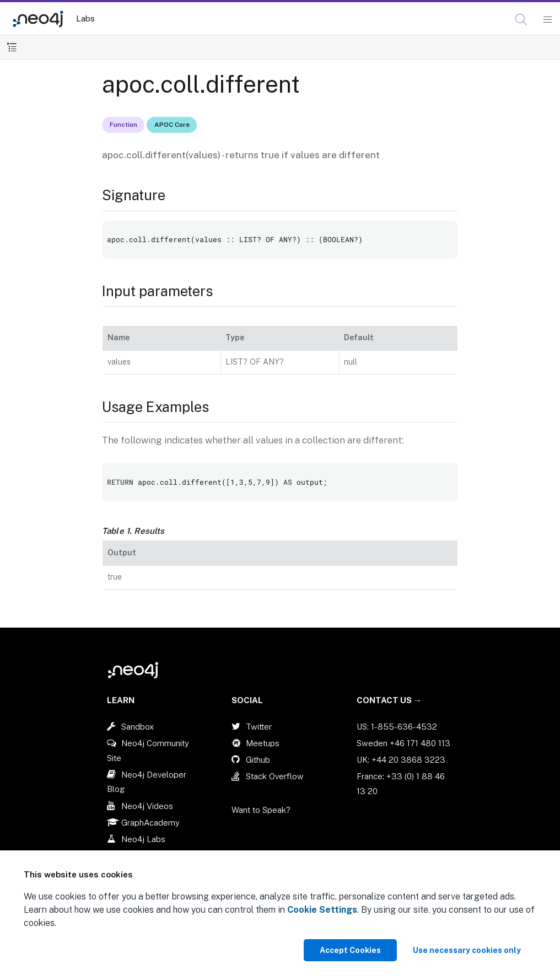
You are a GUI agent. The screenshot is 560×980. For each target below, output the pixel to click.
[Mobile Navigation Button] (547, 20)
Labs (85, 18)
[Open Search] (522, 20)
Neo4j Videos (147, 806)
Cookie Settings (322, 910)
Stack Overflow (275, 776)
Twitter (259, 727)
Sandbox (138, 727)
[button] (521, 20)
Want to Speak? (261, 810)
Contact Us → (389, 700)
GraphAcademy (150, 823)
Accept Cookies (350, 950)
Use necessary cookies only (467, 950)
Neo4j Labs (143, 839)
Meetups (263, 743)
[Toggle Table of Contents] (12, 47)
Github (258, 760)
